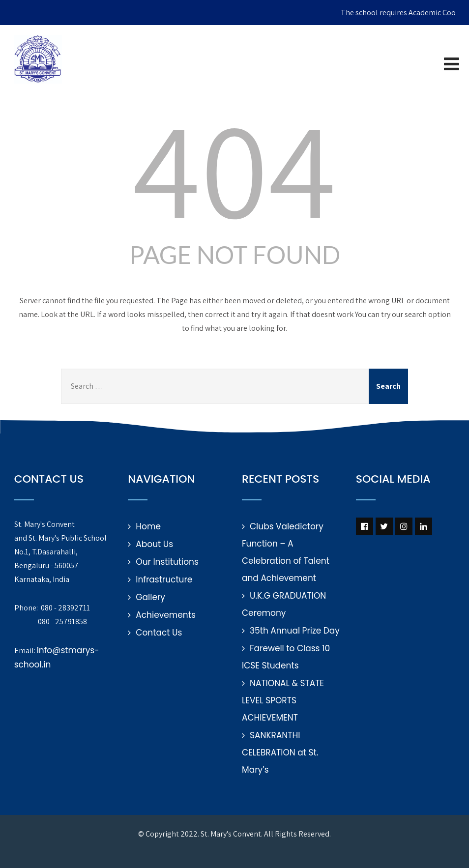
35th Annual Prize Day (295, 631)
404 (234, 167)
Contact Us (159, 633)
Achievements (165, 615)
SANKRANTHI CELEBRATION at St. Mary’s (280, 752)
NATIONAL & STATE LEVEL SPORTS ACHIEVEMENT (283, 700)
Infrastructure (164, 579)
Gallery (150, 597)
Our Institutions (167, 562)
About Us (154, 544)
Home (148, 526)
